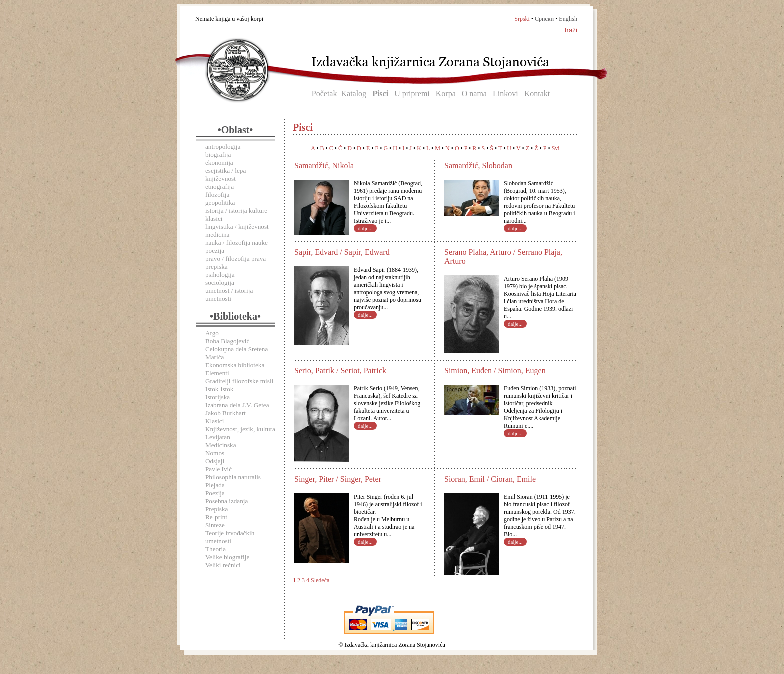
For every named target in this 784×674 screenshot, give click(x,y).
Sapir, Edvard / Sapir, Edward (342, 252)
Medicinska (221, 445)
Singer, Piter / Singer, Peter (338, 479)
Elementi (217, 373)
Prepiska (217, 509)
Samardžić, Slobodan (478, 166)
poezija (215, 251)
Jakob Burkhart (226, 413)
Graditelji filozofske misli (239, 381)
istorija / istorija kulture (236, 211)
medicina (217, 235)
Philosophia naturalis (233, 477)
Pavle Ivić (219, 469)
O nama (474, 94)
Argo (212, 333)
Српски (544, 19)
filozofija (217, 195)
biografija (218, 155)
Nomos (215, 453)
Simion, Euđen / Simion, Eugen (495, 370)
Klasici (215, 421)
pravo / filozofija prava (236, 259)
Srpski (522, 19)
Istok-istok (219, 389)
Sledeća (320, 580)
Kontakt (537, 94)
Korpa (446, 94)
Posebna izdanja (227, 501)
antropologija (223, 147)
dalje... (365, 228)
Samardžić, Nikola (324, 166)
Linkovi (506, 94)
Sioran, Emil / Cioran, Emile (490, 479)
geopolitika (220, 203)
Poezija (215, 493)
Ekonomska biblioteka (235, 365)
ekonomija (219, 163)
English (568, 19)
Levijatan (218, 437)
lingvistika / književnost (237, 227)
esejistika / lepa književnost (226, 175)
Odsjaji (215, 461)
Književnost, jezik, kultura (240, 429)
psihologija (220, 275)
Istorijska (218, 397)
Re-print (216, 517)
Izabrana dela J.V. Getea (237, 405)
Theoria (216, 549)
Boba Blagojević (227, 341)
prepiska (217, 267)
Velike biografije (227, 557)
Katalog (354, 94)
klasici (214, 219)
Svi (556, 148)
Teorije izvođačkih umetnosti (230, 537)
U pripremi (412, 94)
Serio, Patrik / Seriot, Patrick (340, 370)
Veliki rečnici (223, 565)
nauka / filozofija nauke (237, 243)
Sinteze (215, 525)
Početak (325, 94)
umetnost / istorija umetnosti (229, 295)
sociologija (220, 283)
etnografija (220, 187)
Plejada (215, 485)
